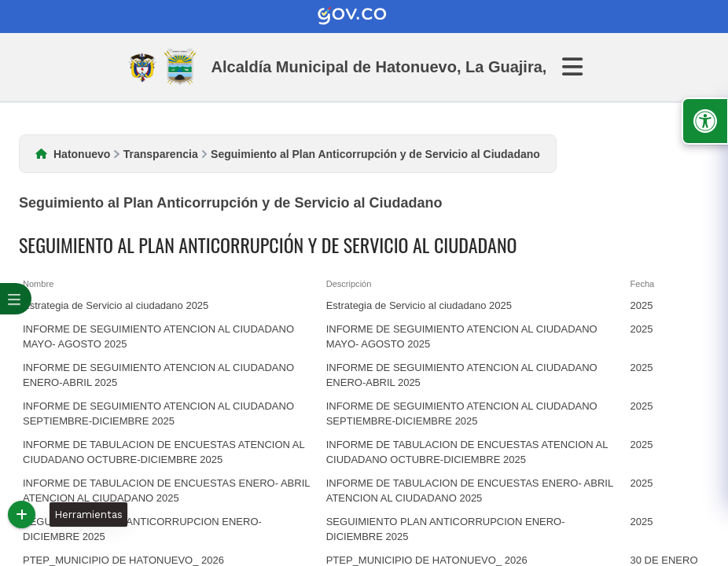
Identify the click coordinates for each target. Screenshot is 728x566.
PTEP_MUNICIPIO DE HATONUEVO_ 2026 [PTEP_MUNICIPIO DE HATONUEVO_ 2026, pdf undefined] (123, 560)
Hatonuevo (82, 154)
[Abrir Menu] (582, 67)
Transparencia (161, 154)
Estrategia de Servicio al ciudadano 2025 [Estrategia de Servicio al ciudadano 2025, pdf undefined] (116, 305)
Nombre (38, 284)
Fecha (643, 284)
